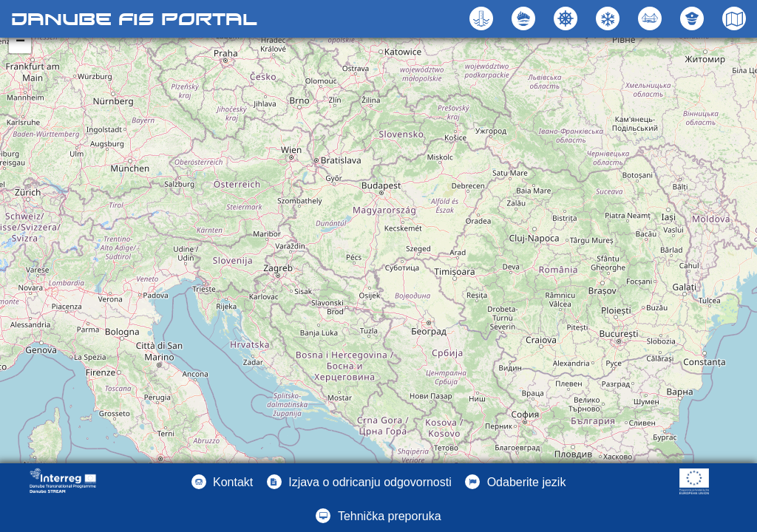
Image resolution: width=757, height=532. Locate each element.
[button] (652, 18)
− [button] (20, 42)
